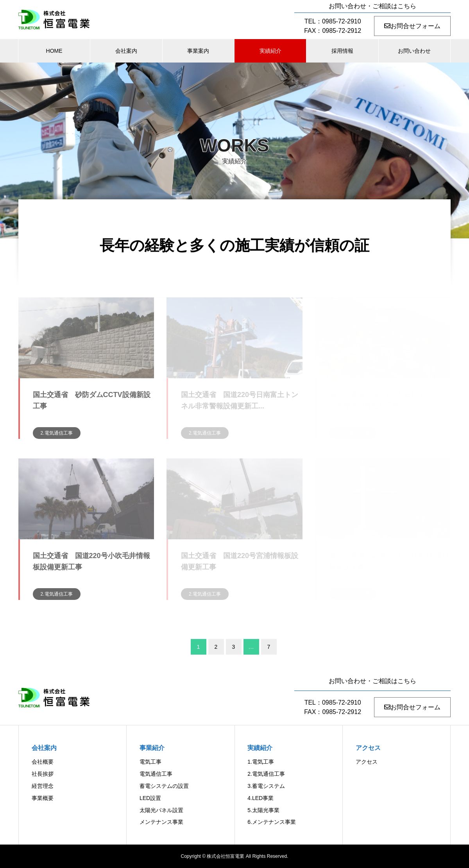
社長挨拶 (43, 774)
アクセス (367, 762)
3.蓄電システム (266, 786)
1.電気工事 (261, 762)
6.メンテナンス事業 (272, 822)
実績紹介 (270, 51)
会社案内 (126, 51)
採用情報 (342, 51)
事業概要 (43, 798)
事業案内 (198, 51)
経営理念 (43, 786)
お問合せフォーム (412, 26)
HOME (54, 51)
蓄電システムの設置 (164, 786)
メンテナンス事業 (161, 822)
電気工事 (150, 762)
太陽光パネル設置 (161, 810)
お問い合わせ (414, 51)
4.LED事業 (260, 798)
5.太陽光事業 (263, 810)
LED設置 (150, 798)
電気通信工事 (156, 774)
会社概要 (43, 762)
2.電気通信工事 (57, 433)
